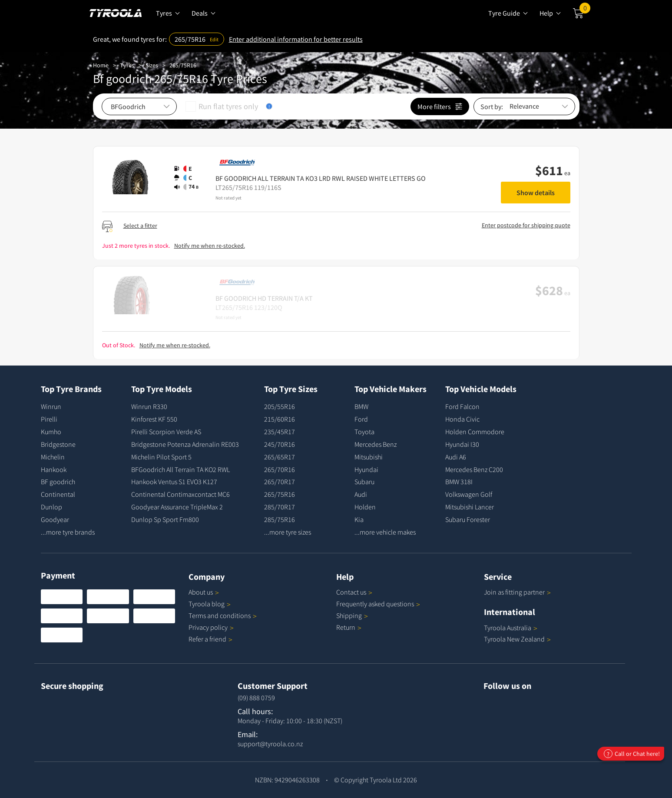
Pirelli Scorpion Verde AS (166, 432)
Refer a (210, 639)
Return (346, 627)
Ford (361, 419)
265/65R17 (280, 457)
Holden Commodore (475, 432)
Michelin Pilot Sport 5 (161, 457)
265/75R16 (183, 65)
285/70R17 (280, 507)
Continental (58, 494)
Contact (354, 592)
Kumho (51, 432)
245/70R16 (280, 444)
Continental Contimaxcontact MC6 (180, 494)
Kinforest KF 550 (154, 419)
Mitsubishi (369, 457)
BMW (361, 406)
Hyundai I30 (462, 444)
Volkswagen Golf (469, 494)
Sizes (152, 65)
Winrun (51, 406)
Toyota (364, 432)
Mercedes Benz (376, 444)
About (204, 592)
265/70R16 (280, 469)
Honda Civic (462, 419)
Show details (536, 193)
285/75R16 (280, 519)
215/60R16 (280, 419)
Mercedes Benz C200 (474, 469)
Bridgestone (58, 444)
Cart (585, 10)
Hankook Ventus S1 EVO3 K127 (174, 482)
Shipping (349, 615)
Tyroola (210, 604)
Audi (361, 494)
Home (101, 65)
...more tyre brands (68, 532)
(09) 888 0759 (256, 698)
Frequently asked (378, 604)
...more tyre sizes (288, 532)
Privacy (211, 627)
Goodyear (55, 519)
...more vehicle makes (385, 532)
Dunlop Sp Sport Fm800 (165, 519)
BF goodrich (58, 482)
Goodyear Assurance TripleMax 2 (177, 507)
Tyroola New (517, 639)
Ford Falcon (462, 406)
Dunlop (51, 507)
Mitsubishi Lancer (470, 507)
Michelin (53, 457)
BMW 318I (459, 482)
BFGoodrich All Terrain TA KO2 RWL (180, 469)
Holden (365, 507)
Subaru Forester (468, 519)
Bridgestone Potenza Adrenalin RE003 (185, 444)
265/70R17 (280, 482)
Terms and (223, 615)
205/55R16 (280, 406)
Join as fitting (517, 592)
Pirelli (49, 419)
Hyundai (366, 469)
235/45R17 (280, 432)
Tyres (127, 65)
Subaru (364, 482)
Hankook (54, 469)
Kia (359, 519)
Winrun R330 (149, 406)
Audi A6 (456, 457)
